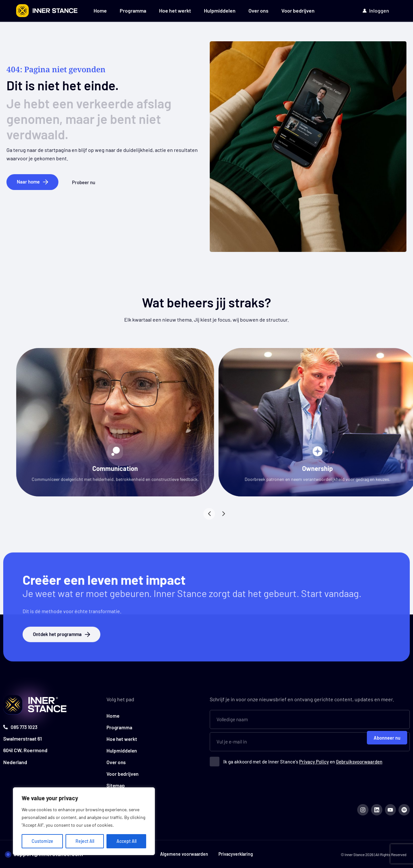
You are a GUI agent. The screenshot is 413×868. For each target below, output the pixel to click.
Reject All (85, 841)
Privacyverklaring (237, 854)
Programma (133, 10)
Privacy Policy (314, 760)
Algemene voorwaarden (183, 854)
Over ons (258, 10)
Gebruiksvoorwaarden (359, 760)
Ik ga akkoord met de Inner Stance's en (303, 760)
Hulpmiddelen (220, 10)
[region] (84, 821)
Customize (42, 841)
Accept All (126, 841)
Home (100, 10)
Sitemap (116, 784)
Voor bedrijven (298, 10)
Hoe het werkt (175, 10)
